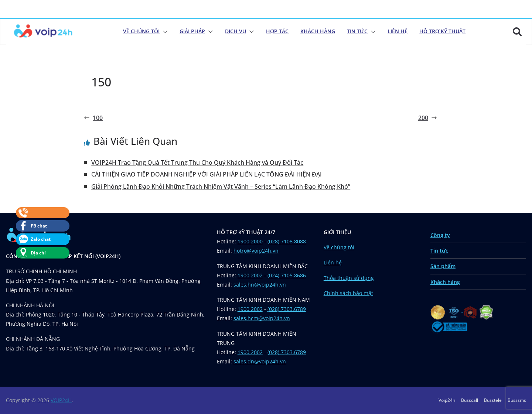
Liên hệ (333, 262)
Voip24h (447, 400)
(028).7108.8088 (287, 241)
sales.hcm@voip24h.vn (262, 318)
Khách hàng (445, 282)
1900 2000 (250, 241)
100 (93, 118)
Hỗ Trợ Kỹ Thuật (442, 31)
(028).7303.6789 (287, 309)
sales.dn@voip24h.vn (260, 361)
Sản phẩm (443, 266)
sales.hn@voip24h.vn (260, 285)
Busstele (493, 400)
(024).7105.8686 (287, 275)
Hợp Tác (277, 31)
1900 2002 (250, 275)
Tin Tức (357, 31)
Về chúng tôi (141, 31)
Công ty (440, 235)
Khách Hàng (318, 31)
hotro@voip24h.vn (256, 251)
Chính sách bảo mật (348, 293)
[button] (164, 32)
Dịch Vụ (236, 31)
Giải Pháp (192, 31)
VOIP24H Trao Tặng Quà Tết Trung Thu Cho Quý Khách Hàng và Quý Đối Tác (197, 162)
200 (428, 118)
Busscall (470, 400)
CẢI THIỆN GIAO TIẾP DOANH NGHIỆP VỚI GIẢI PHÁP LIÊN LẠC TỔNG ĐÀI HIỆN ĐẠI (207, 174)
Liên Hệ (398, 31)
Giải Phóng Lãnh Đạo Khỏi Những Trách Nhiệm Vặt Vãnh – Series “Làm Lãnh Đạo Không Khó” (221, 187)
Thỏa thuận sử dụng (349, 278)
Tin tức (439, 251)
